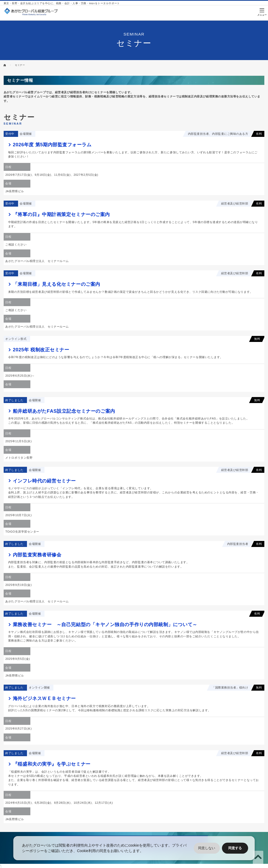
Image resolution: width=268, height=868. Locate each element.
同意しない (207, 848)
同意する (235, 848)
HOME (5, 65)
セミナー (20, 65)
